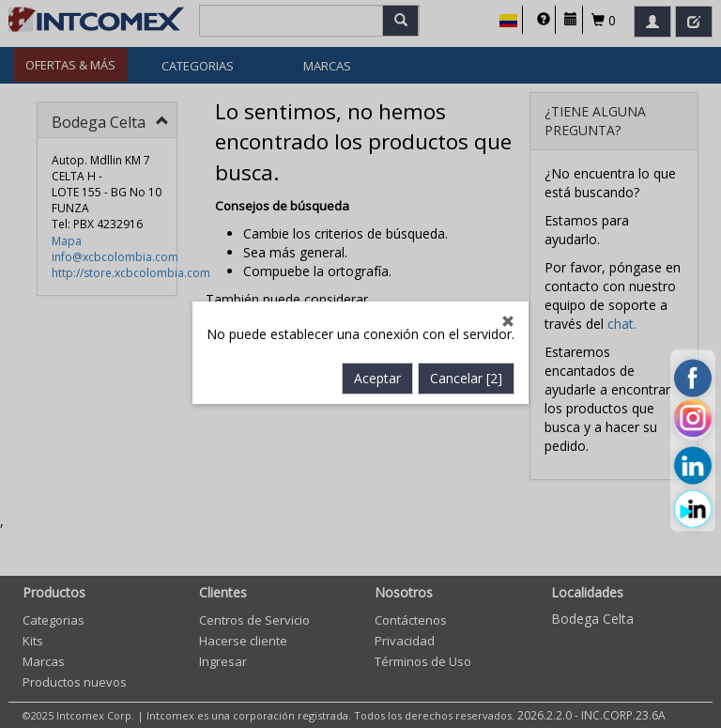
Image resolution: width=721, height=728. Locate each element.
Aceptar (377, 373)
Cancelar (466, 373)
